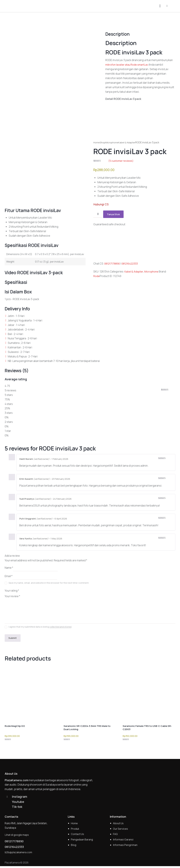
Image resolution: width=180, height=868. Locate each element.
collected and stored (60, 627)
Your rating (12, 591)
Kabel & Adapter (129, 142)
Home (97, 142)
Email (9, 576)
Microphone (113, 142)
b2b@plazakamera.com (19, 854)
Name (9, 568)
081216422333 (132, 264)
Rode (96, 276)
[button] (167, 6)
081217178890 (113, 264)
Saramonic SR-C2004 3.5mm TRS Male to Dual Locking (87, 728)
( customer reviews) (121, 161)
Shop (103, 142)
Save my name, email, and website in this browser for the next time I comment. (49, 583)
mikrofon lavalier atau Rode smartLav (127, 65)
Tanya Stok (114, 214)
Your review (12, 596)
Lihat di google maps (17, 836)
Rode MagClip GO (15, 727)
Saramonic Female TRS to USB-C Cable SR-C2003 (147, 728)
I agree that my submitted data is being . (40, 627)
